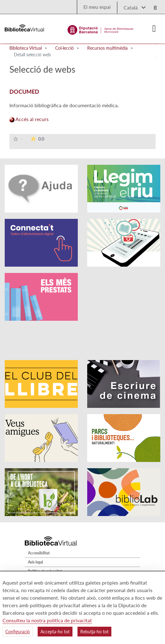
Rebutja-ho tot (94, 632)
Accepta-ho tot (55, 632)
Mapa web (37, 560)
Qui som (35, 569)
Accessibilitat (39, 527)
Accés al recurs (29, 119)
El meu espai (97, 7)
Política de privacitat (45, 546)
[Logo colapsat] (154, 29)
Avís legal (35, 537)
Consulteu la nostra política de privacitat (47, 620)
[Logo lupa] (153, 6)
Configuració (18, 632)
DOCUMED (24, 92)
